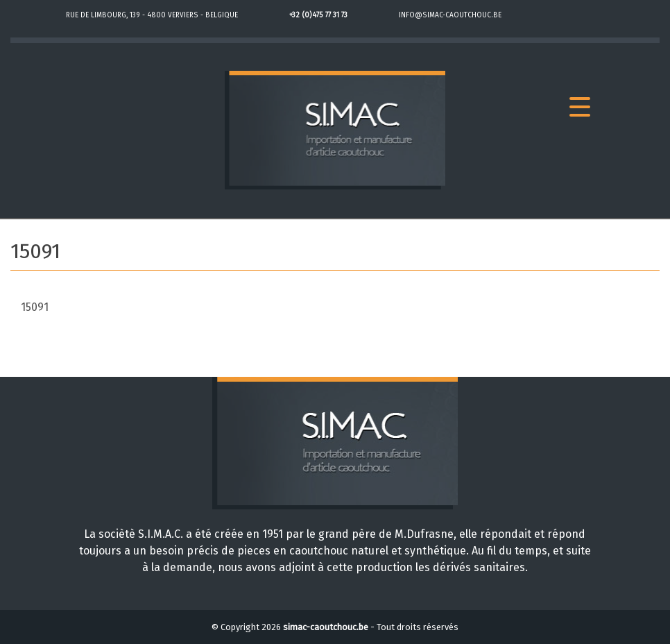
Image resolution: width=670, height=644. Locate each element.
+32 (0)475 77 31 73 (318, 15)
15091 (35, 307)
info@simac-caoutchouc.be (450, 15)
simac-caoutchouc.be (326, 627)
